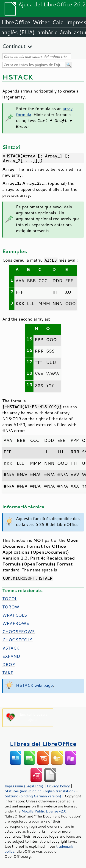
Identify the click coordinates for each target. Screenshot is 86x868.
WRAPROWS (16, 623)
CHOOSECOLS (17, 640)
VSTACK (11, 648)
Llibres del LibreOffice (43, 744)
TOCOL (10, 599)
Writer (41, 22)
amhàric (47, 32)
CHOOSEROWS (18, 632)
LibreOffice (16, 22)
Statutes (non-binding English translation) (40, 791)
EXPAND (11, 656)
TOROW (11, 607)
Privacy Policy (58, 786)
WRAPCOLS (15, 615)
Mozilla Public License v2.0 (44, 811)
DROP (9, 664)
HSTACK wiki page (35, 685)
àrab (66, 32)
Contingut (14, 46)
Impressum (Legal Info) (24, 786)
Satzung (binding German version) (33, 796)
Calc (58, 22)
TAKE (8, 673)
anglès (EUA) (18, 32)
